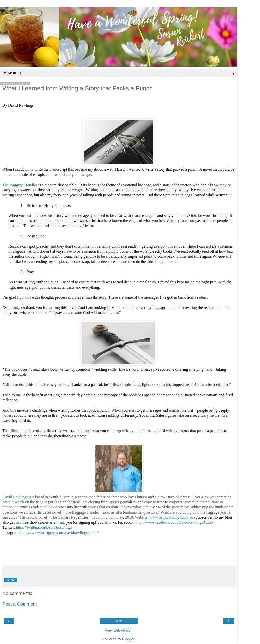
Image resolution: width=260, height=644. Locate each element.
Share (11, 580)
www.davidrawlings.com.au (171, 517)
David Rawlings (15, 497)
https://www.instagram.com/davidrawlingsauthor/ (59, 532)
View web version (119, 630)
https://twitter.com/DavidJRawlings (44, 527)
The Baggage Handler (20, 185)
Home (119, 621)
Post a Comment (20, 604)
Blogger (128, 639)
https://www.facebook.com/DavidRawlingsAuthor (175, 522)
